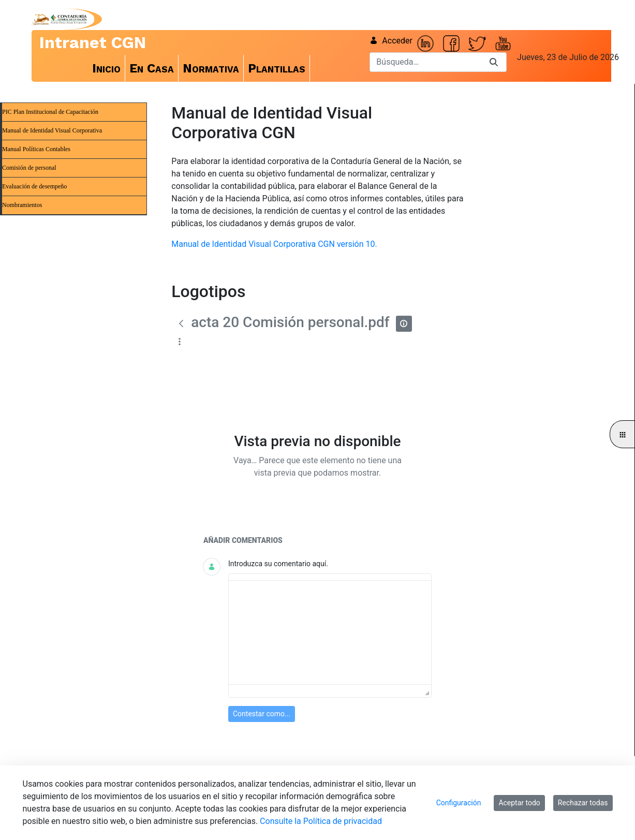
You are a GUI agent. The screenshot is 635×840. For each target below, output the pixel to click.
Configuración (459, 803)
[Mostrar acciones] (179, 341)
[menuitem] (107, 68)
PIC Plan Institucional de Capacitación (50, 112)
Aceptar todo (519, 803)
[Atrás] (181, 323)
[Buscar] (425, 62)
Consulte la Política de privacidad (321, 821)
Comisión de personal (29, 168)
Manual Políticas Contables (36, 149)
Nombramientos (22, 205)
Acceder (391, 41)
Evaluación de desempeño (34, 186)
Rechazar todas (583, 803)
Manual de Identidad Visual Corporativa (52, 130)
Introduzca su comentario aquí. (278, 564)
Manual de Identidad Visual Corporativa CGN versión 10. (274, 244)
